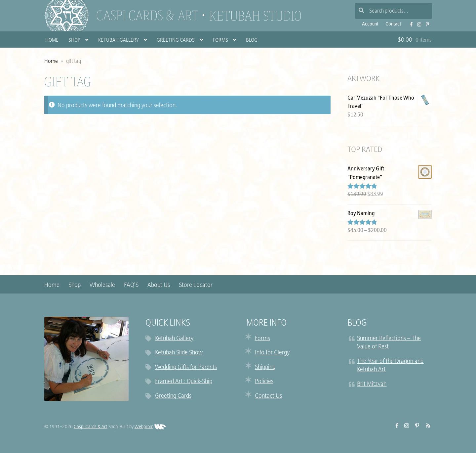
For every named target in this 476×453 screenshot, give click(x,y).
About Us (159, 285)
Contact (393, 24)
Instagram (417, 22)
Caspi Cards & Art (147, 16)
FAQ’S (131, 285)
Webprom (150, 427)
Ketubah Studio (255, 16)
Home (52, 41)
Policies (264, 382)
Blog (252, 41)
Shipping (265, 367)
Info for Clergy (272, 353)
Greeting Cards (176, 41)
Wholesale (102, 285)
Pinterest (426, 22)
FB (409, 22)
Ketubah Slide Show (179, 353)
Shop (74, 41)
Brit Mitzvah (372, 384)
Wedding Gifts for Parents (186, 367)
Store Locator (196, 285)
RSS (426, 426)
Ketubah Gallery (119, 41)
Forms (220, 41)
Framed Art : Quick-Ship (184, 382)
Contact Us (268, 396)
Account (370, 24)
